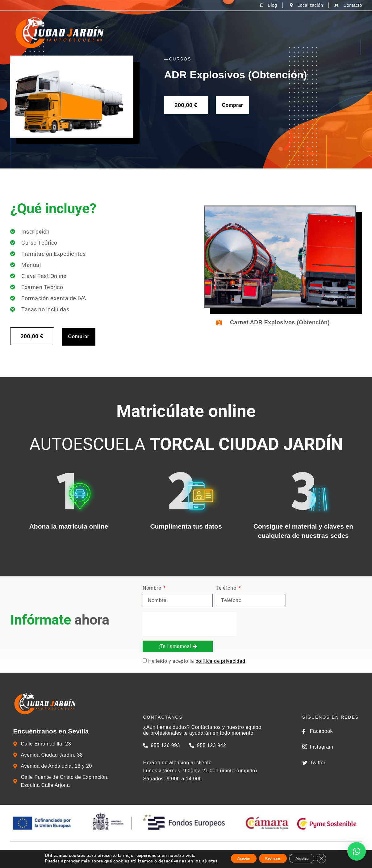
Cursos (256, 33)
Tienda (289, 33)
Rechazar (272, 858)
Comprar (232, 105)
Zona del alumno (332, 33)
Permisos (216, 33)
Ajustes (310, 858)
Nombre (354, 588)
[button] (357, 851)
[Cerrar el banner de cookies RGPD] (334, 858)
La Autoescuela (171, 33)
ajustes (196, 861)
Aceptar (234, 858)
